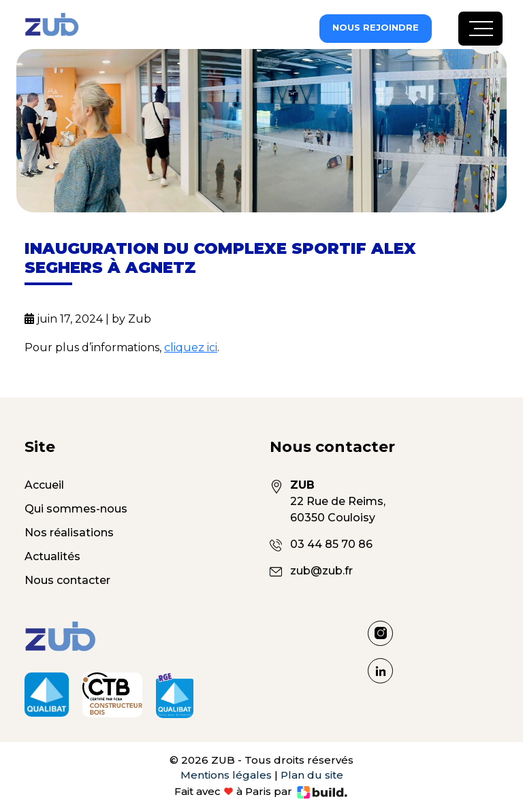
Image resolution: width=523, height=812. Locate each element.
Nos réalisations (69, 533)
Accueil (44, 485)
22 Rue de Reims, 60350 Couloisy (354, 501)
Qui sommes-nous (76, 509)
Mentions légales (226, 775)
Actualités (52, 556)
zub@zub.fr (321, 571)
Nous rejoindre (376, 27)
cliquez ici (191, 347)
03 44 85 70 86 (331, 544)
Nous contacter (67, 580)
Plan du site (312, 775)
